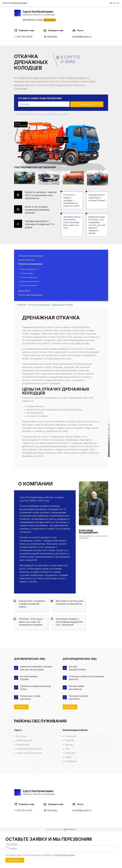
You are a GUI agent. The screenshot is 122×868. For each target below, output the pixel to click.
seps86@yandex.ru (82, 37)
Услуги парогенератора (30, 295)
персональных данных (61, 114)
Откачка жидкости (29, 269)
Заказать (21, 707)
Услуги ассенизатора (30, 264)
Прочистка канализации (30, 256)
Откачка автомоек (29, 285)
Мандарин (70, 829)
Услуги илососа (26, 260)
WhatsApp (52, 37)
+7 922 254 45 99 (23, 37)
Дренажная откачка (30, 281)
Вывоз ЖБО (24, 291)
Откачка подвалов (29, 277)
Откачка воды (27, 273)
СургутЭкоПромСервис (15, 3)
